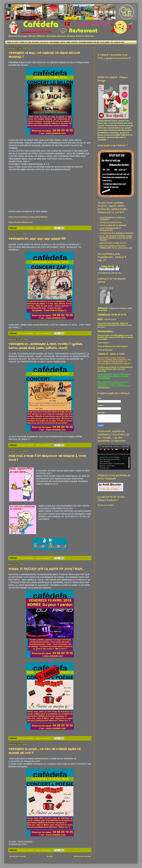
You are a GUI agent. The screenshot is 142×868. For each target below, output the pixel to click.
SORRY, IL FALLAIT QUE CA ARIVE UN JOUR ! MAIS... (46, 569)
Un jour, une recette (105, 505)
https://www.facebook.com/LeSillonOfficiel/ (28, 217)
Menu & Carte (117, 354)
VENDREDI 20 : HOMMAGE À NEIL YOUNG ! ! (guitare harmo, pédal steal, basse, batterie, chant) (45, 346)
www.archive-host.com (115, 457)
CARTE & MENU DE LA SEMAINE (113, 225)
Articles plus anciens (82, 856)
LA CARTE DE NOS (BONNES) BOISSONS (117, 233)
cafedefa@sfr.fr (110, 319)
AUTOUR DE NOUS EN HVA (111, 223)
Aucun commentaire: (43, 228)
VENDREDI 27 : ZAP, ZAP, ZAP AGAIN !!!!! (37, 239)
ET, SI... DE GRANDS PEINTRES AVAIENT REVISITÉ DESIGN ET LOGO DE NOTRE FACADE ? (116, 238)
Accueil (50, 856)
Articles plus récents (17, 856)
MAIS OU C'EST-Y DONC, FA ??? (113, 243)
